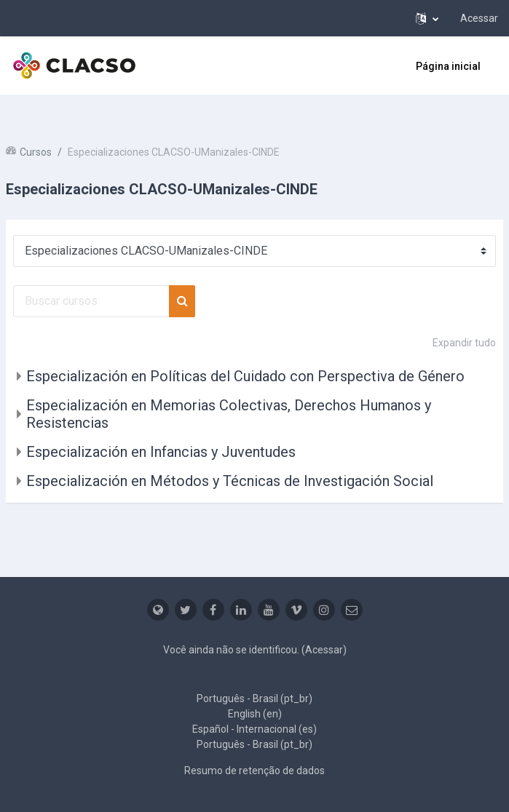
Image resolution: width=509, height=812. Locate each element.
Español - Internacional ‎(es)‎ (254, 729)
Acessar (479, 18)
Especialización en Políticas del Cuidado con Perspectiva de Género (245, 376)
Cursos (36, 152)
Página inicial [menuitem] (448, 66)
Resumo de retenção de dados (254, 771)
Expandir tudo (464, 343)
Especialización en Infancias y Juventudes (161, 452)
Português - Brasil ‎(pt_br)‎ (254, 698)
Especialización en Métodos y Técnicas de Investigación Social (230, 481)
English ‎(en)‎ (255, 714)
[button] (427, 18)
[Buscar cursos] (91, 301)
